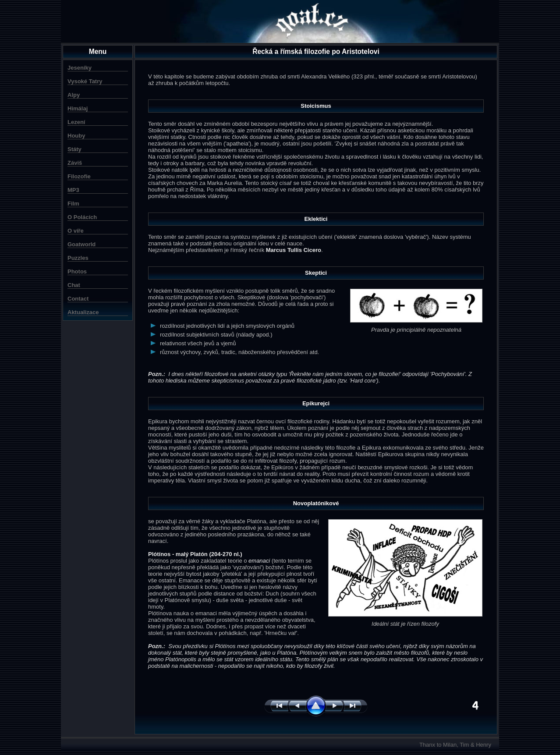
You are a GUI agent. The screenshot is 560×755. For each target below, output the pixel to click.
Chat (74, 285)
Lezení (76, 122)
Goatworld (82, 244)
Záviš (75, 163)
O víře (76, 231)
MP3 (73, 190)
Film (73, 204)
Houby (76, 136)
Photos (77, 271)
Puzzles (78, 258)
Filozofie (79, 176)
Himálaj (78, 108)
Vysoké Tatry (85, 81)
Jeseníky (80, 68)
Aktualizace (83, 312)
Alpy (74, 95)
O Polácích (82, 217)
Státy (74, 149)
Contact (78, 299)
